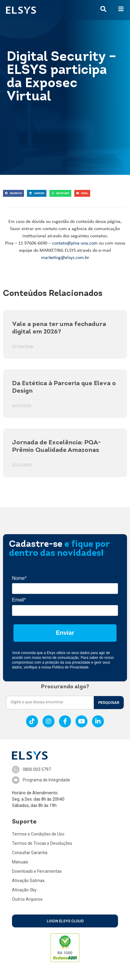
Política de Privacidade (70, 667)
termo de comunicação (60, 658)
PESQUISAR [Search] (109, 703)
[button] (13, 193)
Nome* (19, 578)
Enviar (65, 633)
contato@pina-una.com (75, 243)
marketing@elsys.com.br (65, 258)
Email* (19, 600)
